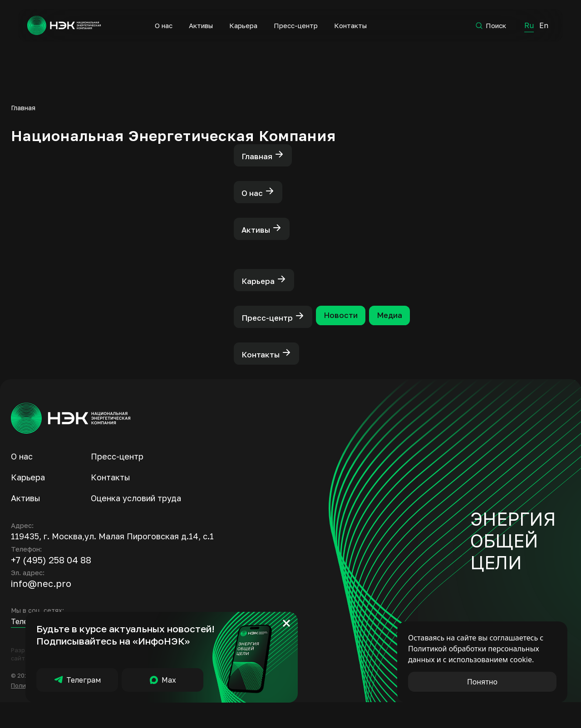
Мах (162, 680)
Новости (353, 335)
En (544, 25)
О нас (163, 25)
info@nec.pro (41, 609)
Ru (528, 25)
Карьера (243, 25)
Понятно (482, 682)
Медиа (409, 335)
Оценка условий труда (136, 524)
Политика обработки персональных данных (76, 711)
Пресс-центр (295, 25)
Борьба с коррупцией (177, 711)
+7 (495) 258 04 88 (51, 586)
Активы (200, 25)
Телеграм (77, 680)
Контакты (350, 25)
